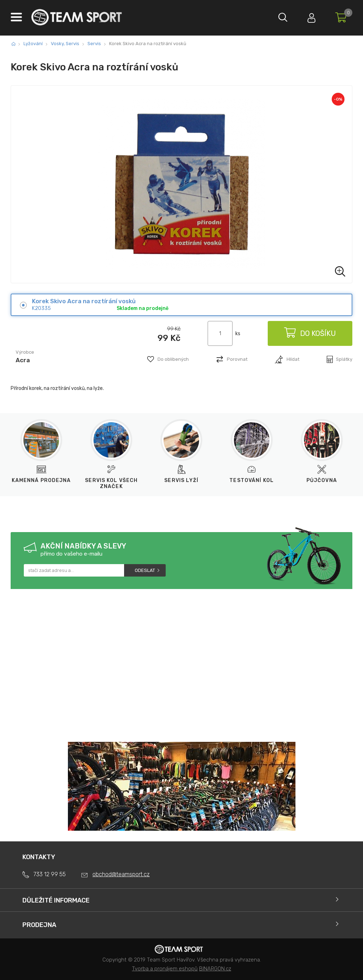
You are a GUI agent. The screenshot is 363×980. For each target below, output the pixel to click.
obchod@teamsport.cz (121, 874)
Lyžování (33, 44)
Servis (94, 44)
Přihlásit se (311, 16)
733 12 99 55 (50, 874)
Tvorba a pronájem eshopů (165, 969)
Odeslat (145, 570)
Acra (23, 360)
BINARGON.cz (215, 969)
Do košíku (310, 333)
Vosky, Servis (65, 44)
